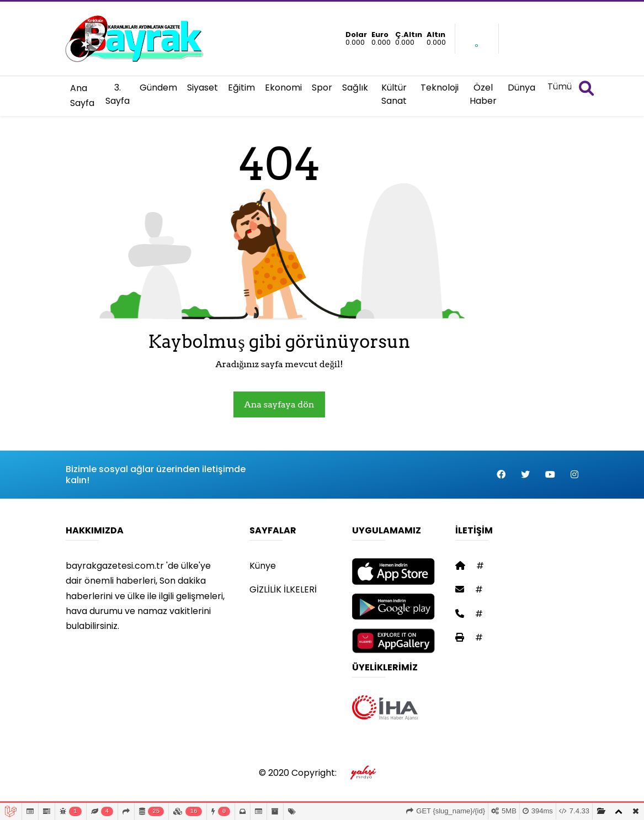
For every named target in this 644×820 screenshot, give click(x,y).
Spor (322, 88)
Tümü (560, 86)
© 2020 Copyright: (322, 773)
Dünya (521, 88)
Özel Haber (483, 94)
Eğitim (241, 88)
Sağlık (355, 88)
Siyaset (203, 88)
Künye (263, 566)
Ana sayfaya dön (280, 404)
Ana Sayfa (82, 96)
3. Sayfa (118, 94)
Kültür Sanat (394, 94)
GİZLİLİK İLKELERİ (283, 589)
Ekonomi (283, 88)
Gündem (158, 88)
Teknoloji (440, 88)
